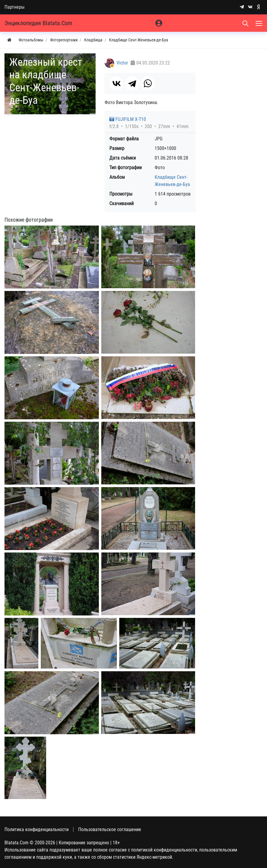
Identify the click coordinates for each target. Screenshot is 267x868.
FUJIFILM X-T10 (128, 119)
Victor (122, 63)
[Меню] (260, 23)
